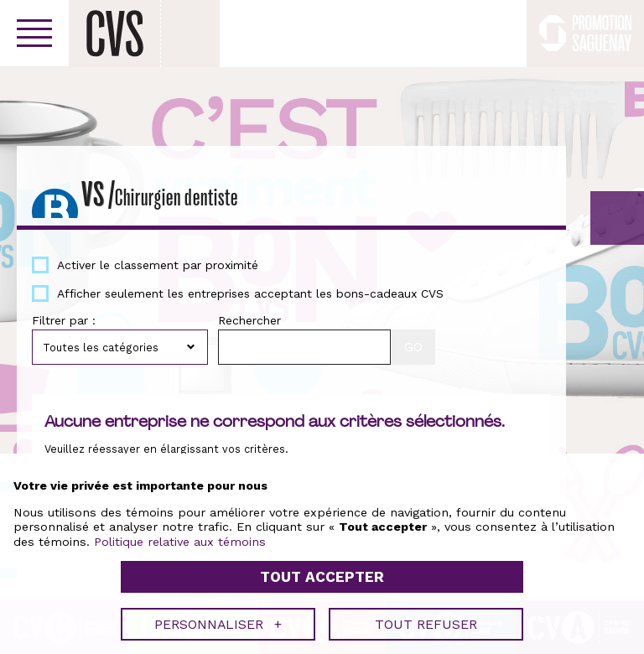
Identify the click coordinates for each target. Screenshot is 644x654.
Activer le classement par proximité (158, 265)
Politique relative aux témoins (180, 537)
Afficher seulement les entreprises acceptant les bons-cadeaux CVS (250, 293)
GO (617, 218)
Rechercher (249, 320)
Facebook (504, 34)
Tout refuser (426, 620)
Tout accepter (322, 574)
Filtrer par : (64, 320)
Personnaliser (218, 620)
